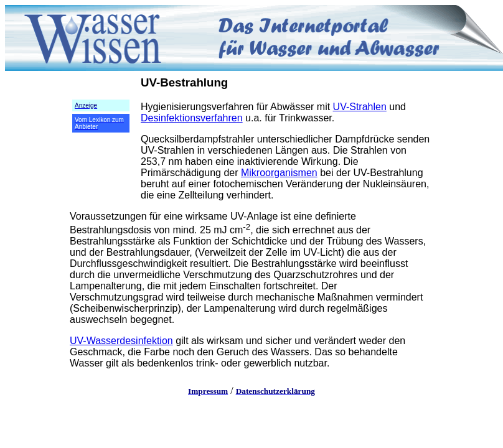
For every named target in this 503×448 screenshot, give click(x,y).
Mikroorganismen (279, 173)
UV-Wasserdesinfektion (121, 341)
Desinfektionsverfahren (192, 118)
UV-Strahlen (360, 107)
